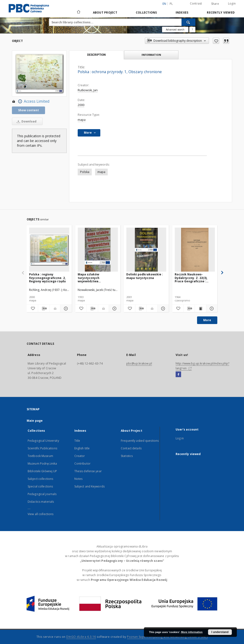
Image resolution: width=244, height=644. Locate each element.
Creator (80, 456)
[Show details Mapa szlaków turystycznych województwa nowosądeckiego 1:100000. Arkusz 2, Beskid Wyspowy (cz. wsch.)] (114, 309)
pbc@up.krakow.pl (139, 363)
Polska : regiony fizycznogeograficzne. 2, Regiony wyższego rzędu (47, 278)
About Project (105, 13)
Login (232, 3)
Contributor (82, 464)
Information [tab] (151, 55)
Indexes (182, 13)
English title (82, 448)
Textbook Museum (40, 456)
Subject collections (40, 479)
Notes (79, 479)
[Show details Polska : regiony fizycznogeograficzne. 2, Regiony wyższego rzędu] (65, 309)
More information (192, 632)
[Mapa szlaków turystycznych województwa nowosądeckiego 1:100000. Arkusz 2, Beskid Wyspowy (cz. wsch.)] (98, 250)
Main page (35, 421)
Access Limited (31, 101)
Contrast (196, 3)
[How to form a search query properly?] (192, 30)
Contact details (131, 448)
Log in (180, 438)
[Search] (188, 22)
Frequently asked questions (140, 441)
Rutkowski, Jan (88, 90)
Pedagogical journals (42, 494)
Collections (146, 13)
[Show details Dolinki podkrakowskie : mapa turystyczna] (162, 309)
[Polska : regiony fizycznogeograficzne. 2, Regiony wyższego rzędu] (49, 250)
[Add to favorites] (216, 41)
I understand (220, 632)
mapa (82, 120)
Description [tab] (96, 55)
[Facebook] (178, 375)
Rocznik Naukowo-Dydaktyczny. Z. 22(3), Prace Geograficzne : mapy (191, 278)
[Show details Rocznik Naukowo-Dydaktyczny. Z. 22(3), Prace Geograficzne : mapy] (211, 309)
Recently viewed (221, 13)
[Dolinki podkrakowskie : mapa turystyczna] (146, 250)
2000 (81, 105)
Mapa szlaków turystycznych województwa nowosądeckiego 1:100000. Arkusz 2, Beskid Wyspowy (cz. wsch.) (98, 278)
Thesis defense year (88, 471)
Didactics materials (41, 502)
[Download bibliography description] (44, 309)
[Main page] (78, 12)
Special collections (40, 486)
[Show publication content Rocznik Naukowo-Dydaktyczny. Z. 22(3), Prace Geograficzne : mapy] (200, 309)
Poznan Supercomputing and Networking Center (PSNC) (167, 637)
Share (215, 4)
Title (77, 441)
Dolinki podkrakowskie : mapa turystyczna (145, 276)
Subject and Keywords (89, 486)
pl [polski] (171, 4)
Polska (85, 172)
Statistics (127, 456)
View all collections (41, 514)
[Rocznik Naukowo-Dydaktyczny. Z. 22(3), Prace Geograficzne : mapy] (195, 250)
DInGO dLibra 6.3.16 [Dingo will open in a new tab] (81, 637)
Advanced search (175, 30)
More (207, 320)
